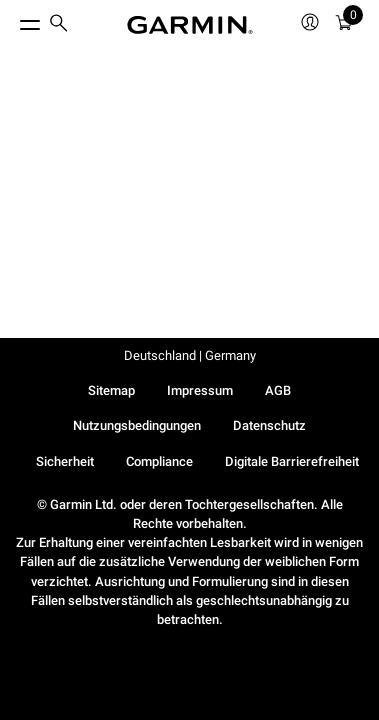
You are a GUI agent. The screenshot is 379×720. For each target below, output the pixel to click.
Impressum (200, 390)
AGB (278, 390)
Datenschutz (269, 425)
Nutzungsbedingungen (137, 425)
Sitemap (111, 390)
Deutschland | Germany (190, 355)
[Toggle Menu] (12, 20)
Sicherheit (65, 461)
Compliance (159, 461)
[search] (59, 25)
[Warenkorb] (344, 25)
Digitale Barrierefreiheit (292, 461)
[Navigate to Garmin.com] (190, 25)
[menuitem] (59, 25)
